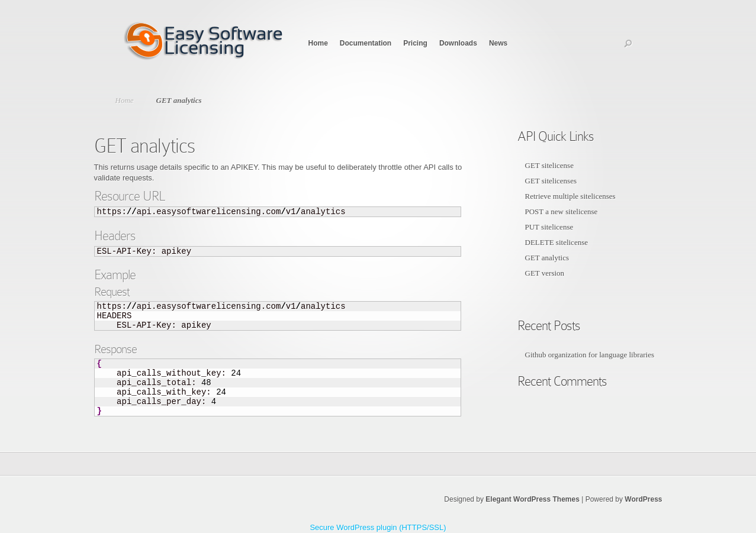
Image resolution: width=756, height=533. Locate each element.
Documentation (366, 43)
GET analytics (547, 258)
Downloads (458, 43)
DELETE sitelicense (557, 242)
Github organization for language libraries (590, 355)
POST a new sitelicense (562, 211)
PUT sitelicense (549, 227)
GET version (545, 273)
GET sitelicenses (551, 181)
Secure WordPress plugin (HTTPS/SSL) (378, 527)
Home (318, 43)
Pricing (415, 43)
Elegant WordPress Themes (533, 499)
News (498, 43)
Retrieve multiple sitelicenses (570, 196)
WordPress (643, 499)
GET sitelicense (549, 165)
